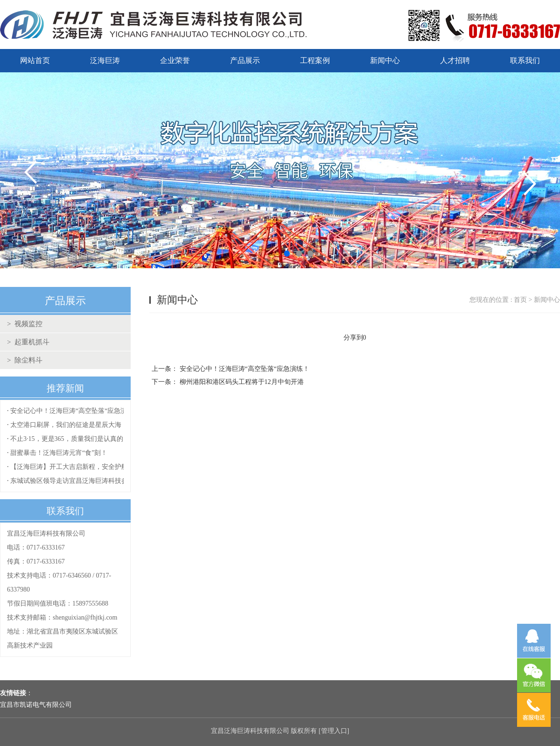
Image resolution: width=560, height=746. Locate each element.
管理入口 (334, 731)
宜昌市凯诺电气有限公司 (36, 705)
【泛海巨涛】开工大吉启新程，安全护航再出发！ (82, 467)
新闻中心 (385, 60)
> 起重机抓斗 (28, 342)
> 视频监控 (25, 324)
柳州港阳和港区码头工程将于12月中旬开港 (242, 382)
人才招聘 (455, 60)
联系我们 (525, 60)
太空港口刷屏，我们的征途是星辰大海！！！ (76, 425)
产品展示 (245, 60)
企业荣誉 (175, 60)
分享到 (353, 338)
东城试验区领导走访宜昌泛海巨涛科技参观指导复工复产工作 (98, 481)
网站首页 (35, 60)
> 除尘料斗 (25, 360)
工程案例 (315, 60)
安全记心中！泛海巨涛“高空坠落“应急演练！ (75, 411)
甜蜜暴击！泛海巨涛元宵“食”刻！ (59, 453)
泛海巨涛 (105, 60)
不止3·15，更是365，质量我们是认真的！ (70, 439)
